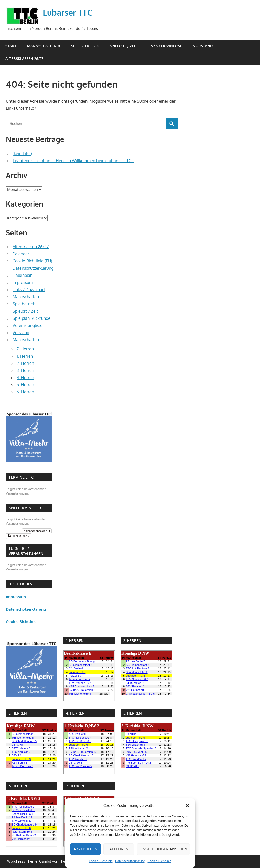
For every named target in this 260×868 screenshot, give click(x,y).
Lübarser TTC (68, 12)
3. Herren (25, 370)
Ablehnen (119, 849)
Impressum (23, 282)
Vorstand (203, 46)
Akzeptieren (86, 849)
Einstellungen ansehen (163, 849)
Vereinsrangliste (28, 325)
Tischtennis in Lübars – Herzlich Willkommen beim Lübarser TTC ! (73, 161)
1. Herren (25, 356)
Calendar (21, 254)
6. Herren (25, 392)
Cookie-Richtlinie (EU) (32, 261)
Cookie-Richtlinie (101, 861)
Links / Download (165, 46)
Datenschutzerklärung (130, 861)
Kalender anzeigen (37, 531)
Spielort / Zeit (123, 46)
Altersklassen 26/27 (24, 58)
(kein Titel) (22, 153)
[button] (187, 806)
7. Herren (25, 349)
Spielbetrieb (83, 46)
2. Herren (25, 363)
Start (11, 46)
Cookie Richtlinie (21, 622)
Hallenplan (23, 275)
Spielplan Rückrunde (31, 318)
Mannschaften (42, 46)
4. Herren (25, 378)
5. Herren (25, 385)
